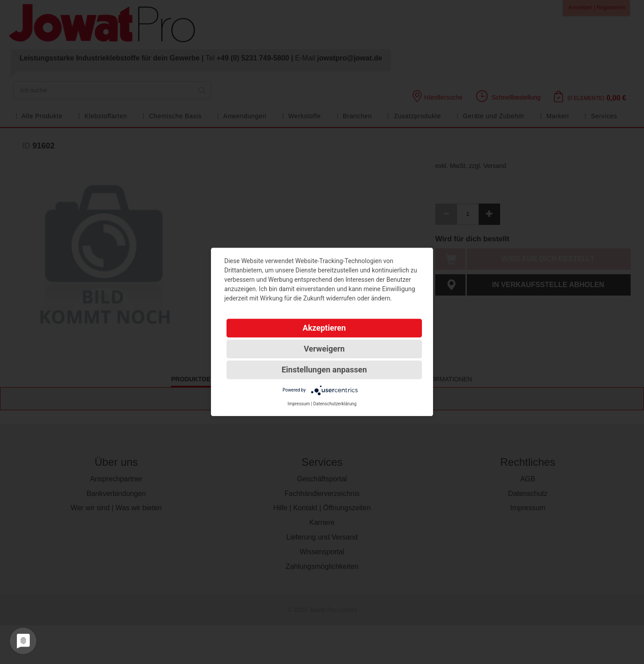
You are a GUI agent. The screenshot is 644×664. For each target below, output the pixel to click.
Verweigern (324, 349)
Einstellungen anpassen (324, 370)
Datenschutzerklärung (335, 404)
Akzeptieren (324, 328)
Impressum (298, 404)
